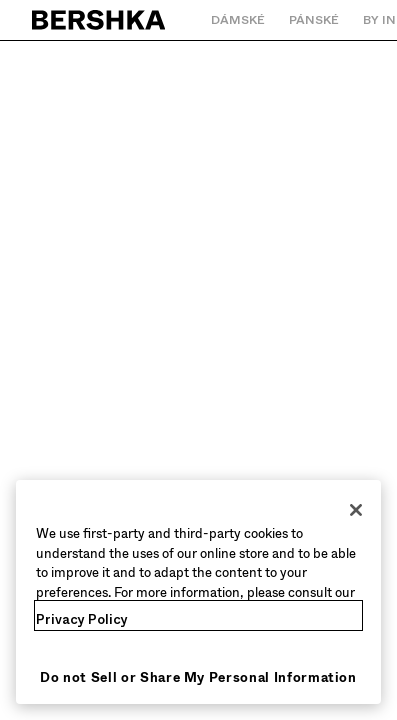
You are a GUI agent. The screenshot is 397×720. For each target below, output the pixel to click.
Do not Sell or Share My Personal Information (198, 677)
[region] (198, 592)
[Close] (356, 510)
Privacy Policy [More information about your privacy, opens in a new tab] (82, 619)
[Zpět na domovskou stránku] (99, 20)
